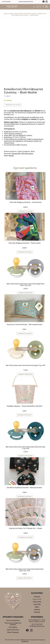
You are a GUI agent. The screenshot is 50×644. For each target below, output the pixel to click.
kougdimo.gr (25, 641)
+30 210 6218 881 (6, 2)
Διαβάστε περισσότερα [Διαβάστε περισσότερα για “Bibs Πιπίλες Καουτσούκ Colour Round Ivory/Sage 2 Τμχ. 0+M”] (25, 374)
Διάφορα (37, 610)
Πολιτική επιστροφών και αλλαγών (13, 624)
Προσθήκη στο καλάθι (13, 105)
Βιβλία (37, 607)
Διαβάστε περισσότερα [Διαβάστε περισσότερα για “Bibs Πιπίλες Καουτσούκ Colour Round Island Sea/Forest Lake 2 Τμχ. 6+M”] (25, 456)
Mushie (11, 156)
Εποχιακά (37, 612)
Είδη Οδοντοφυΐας (30, 14)
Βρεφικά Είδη (19, 14)
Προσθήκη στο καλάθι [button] (25, 211)
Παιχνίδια (37, 597)
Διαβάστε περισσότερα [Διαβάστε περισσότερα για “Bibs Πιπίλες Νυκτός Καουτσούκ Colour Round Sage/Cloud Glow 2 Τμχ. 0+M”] (24, 578)
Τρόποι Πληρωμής (13, 632)
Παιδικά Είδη (37, 602)
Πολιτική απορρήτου (13, 620)
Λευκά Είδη (37, 604)
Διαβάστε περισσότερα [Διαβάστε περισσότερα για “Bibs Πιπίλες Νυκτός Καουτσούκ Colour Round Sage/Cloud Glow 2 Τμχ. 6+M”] (25, 293)
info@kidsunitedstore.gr (37, 626)
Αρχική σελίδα (8, 14)
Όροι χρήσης (13, 627)
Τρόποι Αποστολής (13, 630)
